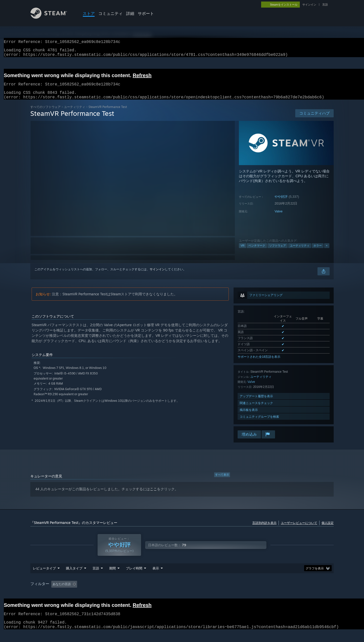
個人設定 (328, 529)
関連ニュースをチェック (256, 409)
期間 (112, 578)
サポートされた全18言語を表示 (259, 363)
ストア (89, 13)
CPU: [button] (270, 594)
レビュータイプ (44, 578)
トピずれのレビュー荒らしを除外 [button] (114, 594)
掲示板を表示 (249, 416)
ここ (153, 495)
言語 (325, 5)
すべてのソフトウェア (45, 113)
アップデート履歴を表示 (256, 402)
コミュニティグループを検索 (259, 423)
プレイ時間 (134, 578)
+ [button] (327, 252)
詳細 (130, 13)
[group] (182, 594)
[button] (55, 593)
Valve (279, 217)
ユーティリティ (75, 113)
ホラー (318, 252)
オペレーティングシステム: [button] (237, 594)
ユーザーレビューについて (299, 529)
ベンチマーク (257, 252)
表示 (156, 578)
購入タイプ (74, 578)
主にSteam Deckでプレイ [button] (192, 594)
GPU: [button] (287, 594)
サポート (146, 13)
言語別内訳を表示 (264, 529)
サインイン (309, 5)
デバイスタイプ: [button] (311, 594)
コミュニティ (110, 13)
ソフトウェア (278, 252)
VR (243, 252)
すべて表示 (222, 481)
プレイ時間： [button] (156, 594)
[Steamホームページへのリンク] (53, 17)
